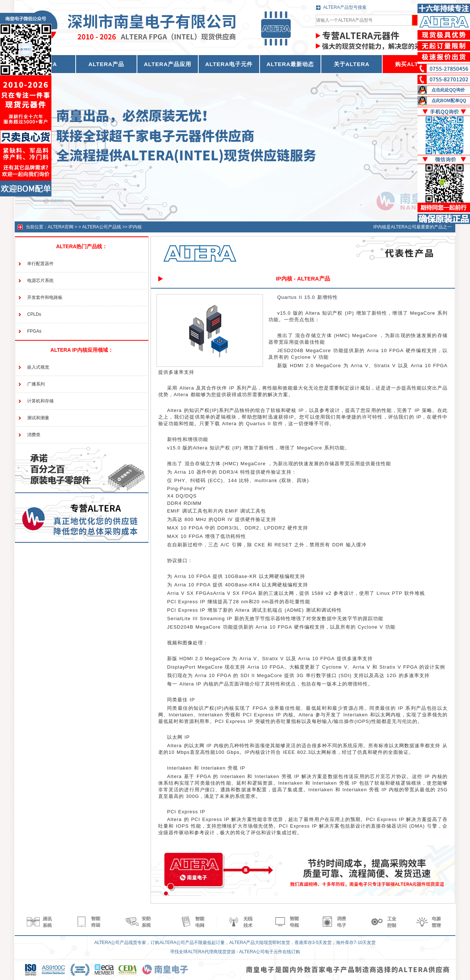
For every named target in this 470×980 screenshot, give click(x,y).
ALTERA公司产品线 (102, 227)
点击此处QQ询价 (448, 90)
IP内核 (135, 227)
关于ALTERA (352, 64)
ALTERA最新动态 (290, 64)
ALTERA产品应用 (168, 64)
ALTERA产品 (106, 64)
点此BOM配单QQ (449, 101)
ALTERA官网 (61, 227)
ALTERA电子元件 (229, 64)
